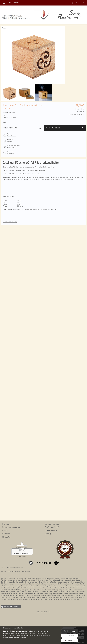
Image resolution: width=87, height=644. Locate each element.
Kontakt (15, 3)
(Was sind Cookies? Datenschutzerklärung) (17, 631)
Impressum (6, 524)
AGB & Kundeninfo (52, 527)
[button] (4, 3)
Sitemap (48, 534)
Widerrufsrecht (51, 531)
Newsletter (7, 537)
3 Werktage (9, 117)
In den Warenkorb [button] (53, 128)
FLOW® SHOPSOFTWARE (43, 612)
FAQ (9, 3)
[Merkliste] (75, 3)
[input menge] (77, 122)
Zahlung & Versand (52, 524)
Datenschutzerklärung (11, 527)
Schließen (70, 636)
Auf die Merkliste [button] (10, 128)
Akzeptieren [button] (70, 640)
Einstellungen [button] (70, 631)
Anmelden (72, 3)
